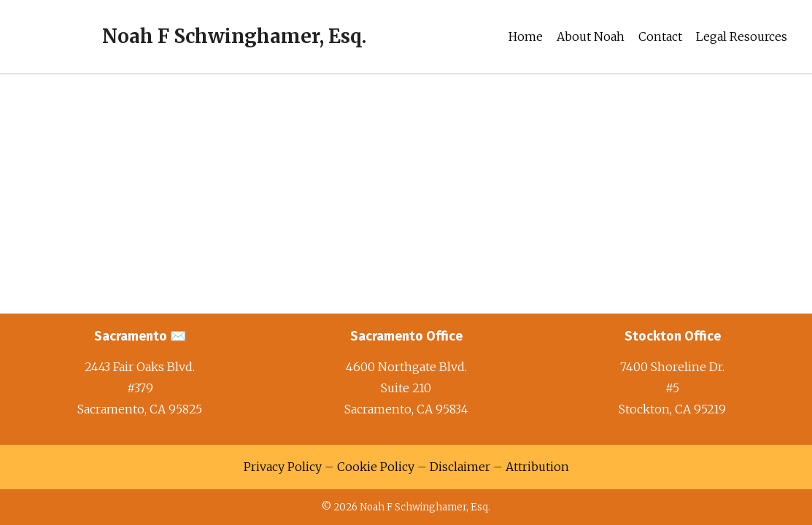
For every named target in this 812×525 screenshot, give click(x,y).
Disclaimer (460, 467)
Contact (660, 36)
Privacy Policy (283, 467)
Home (526, 36)
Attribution (537, 467)
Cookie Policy (376, 467)
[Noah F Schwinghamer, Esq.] (192, 36)
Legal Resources (742, 36)
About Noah (591, 36)
